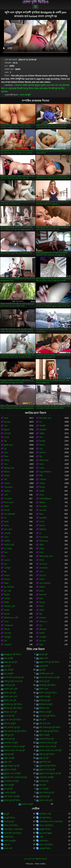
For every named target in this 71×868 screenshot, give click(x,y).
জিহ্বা (6, 583)
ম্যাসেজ (7, 614)
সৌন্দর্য (7, 460)
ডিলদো (42, 526)
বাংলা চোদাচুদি (25, 95)
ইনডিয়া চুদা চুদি (45, 701)
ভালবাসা (43, 618)
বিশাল (42, 606)
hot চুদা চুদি (43, 654)
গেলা (41, 572)
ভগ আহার (8, 549)
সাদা (59, 88)
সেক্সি (41, 837)
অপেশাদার (43, 506)
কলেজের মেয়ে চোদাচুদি (48, 743)
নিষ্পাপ (42, 445)
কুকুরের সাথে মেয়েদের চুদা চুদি (15, 777)
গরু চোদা (43, 785)
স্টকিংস (7, 472)
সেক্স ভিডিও (44, 841)
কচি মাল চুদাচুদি (10, 724)
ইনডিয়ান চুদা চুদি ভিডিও (13, 704)
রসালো (7, 576)
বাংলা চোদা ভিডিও (46, 845)
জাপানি (7, 510)
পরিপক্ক (7, 629)
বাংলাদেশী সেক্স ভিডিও (13, 833)
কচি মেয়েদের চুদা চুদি (12, 727)
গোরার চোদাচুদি (10, 793)
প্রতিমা (42, 610)
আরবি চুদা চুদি (9, 685)
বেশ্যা (41, 88)
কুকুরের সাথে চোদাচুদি (12, 773)
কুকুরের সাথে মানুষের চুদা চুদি (50, 773)
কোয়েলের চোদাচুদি (46, 777)
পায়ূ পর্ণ (7, 845)
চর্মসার (6, 526)
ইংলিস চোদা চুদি (10, 701)
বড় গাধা (42, 641)
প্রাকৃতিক (7, 491)
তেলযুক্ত (7, 568)
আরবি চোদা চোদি (11, 689)
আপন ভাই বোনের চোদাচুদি (49, 677)
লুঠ (56, 88)
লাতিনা (42, 579)
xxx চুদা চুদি (44, 666)
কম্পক (42, 560)
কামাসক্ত (31, 85)
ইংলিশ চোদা (44, 689)
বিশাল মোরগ (34, 88)
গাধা (56, 85)
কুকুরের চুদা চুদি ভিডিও (48, 766)
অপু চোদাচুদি (9, 674)
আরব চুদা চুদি (44, 681)
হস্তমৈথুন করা (9, 468)
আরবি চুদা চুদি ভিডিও (47, 685)
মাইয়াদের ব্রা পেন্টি (11, 618)
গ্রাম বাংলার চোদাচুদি (12, 796)
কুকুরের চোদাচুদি (10, 770)
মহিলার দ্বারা (44, 460)
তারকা (42, 549)
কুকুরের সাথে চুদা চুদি (47, 770)
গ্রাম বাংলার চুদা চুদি (47, 793)
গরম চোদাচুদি (9, 785)
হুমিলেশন (43, 629)
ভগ (41, 422)
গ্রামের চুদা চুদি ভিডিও (12, 800)
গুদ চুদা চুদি (8, 789)
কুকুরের (38, 85)
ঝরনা (41, 645)
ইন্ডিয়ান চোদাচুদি (45, 712)
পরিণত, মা (43, 622)
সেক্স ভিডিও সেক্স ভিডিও (14, 829)
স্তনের (41, 591)
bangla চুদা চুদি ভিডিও (13, 654)
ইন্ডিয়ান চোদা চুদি (10, 712)
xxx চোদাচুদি (9, 670)
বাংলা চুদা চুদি (9, 822)
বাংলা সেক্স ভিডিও (11, 825)
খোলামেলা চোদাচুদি (11, 781)
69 (5, 572)
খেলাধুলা (43, 637)
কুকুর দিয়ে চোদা (45, 762)
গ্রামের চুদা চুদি (45, 796)
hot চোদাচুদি (9, 658)
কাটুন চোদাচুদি (9, 758)
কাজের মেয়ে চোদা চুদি (48, 747)
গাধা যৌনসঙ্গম (64, 85)
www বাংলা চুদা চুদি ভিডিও (49, 662)
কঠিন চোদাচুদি (44, 735)
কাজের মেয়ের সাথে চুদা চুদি (14, 750)
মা (5, 556)
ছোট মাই (7, 434)
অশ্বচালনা (18, 85)
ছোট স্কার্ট (7, 633)
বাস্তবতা (7, 579)
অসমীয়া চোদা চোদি (46, 674)
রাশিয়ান (42, 587)
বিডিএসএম (44, 541)
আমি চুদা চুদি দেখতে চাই (13, 681)
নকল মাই (43, 595)
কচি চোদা (43, 720)
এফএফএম (43, 568)
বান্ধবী (6, 506)
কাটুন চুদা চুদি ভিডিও (47, 754)
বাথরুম (7, 610)
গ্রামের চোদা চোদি (46, 800)
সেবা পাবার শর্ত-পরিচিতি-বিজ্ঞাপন (35, 859)
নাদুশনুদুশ (7, 637)
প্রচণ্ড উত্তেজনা (45, 583)
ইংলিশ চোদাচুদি (45, 697)
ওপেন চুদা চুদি (9, 716)
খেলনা (42, 468)
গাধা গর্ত (42, 576)
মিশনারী (51, 88)
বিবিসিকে (43, 530)
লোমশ (42, 495)
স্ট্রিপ (63, 88)
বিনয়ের (42, 487)
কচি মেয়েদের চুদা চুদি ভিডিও (50, 727)
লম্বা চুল (42, 602)
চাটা (5, 641)
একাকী (42, 491)
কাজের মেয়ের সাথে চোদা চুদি (50, 750)
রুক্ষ (41, 614)
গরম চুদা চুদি (44, 781)
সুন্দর (6, 453)
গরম (52, 85)
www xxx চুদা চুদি (11, 662)
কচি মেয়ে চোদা (45, 724)
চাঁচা (5, 441)
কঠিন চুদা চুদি (9, 735)
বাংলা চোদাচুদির (10, 841)
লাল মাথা (43, 510)
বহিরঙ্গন (42, 503)
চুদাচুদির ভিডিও (45, 829)
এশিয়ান (42, 483)
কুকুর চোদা (8, 762)
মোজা (6, 622)
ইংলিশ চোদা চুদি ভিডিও (48, 693)
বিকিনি (6, 602)
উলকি (6, 522)
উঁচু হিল (7, 595)
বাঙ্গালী (42, 633)
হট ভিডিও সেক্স (45, 814)
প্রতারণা (7, 560)
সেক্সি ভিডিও (9, 837)
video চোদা (44, 658)
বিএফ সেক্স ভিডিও (46, 825)
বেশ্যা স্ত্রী (7, 533)
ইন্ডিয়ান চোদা (44, 708)
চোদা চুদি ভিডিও (35, 2)
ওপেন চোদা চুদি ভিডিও (13, 720)
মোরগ (6, 537)
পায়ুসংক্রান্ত (12, 88)
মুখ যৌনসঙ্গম (9, 587)
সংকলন (7, 483)
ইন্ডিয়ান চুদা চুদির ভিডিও (13, 708)
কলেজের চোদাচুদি (11, 743)
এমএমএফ (43, 564)
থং (6, 88)
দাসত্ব (41, 553)
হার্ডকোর (4, 92)
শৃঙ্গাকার (7, 476)
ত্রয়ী (5, 480)
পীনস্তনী (20, 88)
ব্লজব (46, 88)
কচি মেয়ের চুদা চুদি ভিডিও (49, 731)
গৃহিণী (41, 545)
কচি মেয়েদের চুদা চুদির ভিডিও (15, 731)
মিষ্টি (41, 476)
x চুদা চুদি (7, 666)
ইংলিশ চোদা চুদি (10, 693)
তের (41, 449)
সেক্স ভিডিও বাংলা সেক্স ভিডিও (51, 822)
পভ (5, 518)
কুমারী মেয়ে (46, 85)
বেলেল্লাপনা (8, 625)
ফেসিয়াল (43, 480)
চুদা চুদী (7, 814)
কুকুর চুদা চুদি (44, 758)
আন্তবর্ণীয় (43, 518)
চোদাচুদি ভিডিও (45, 848)
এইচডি (25, 85)
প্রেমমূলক (8, 645)
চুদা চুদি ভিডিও (10, 818)
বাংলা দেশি (8, 848)
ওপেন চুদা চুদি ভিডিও (47, 716)
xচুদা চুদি (42, 670)
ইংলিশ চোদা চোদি (11, 697)
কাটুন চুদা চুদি (9, 754)
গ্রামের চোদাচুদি (27, 804)
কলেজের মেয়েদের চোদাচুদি (14, 747)
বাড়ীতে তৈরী (9, 545)
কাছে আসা (8, 530)
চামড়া (41, 464)
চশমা (6, 553)
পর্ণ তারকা (8, 499)
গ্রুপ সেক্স (7, 591)
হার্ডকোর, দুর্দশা (10, 606)
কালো (41, 514)
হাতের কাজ (44, 537)
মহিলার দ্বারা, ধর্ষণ (46, 556)
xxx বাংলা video (46, 833)
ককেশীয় (7, 541)
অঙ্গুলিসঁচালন (45, 472)
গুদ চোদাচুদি (44, 789)
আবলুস (7, 599)
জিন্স (3, 88)
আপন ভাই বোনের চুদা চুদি (14, 677)
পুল (41, 625)
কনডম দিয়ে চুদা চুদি (47, 739)
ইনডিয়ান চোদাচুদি (46, 704)
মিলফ (6, 457)
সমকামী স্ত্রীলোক (45, 499)
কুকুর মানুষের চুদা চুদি (12, 766)
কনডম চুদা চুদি (9, 739)
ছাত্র (5, 564)
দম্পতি (42, 522)
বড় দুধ (26, 88)
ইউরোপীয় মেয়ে (45, 418)
